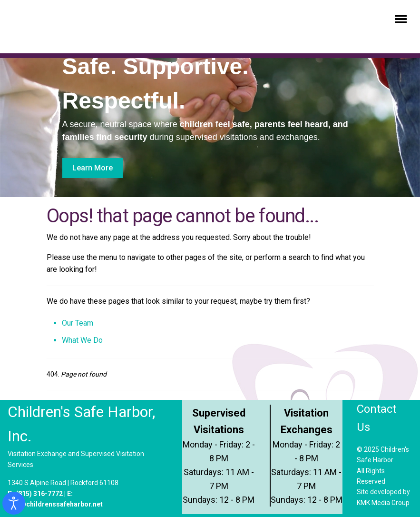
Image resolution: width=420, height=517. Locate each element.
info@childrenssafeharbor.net (55, 504)
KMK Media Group (383, 503)
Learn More (93, 168)
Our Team (78, 323)
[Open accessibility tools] (14, 503)
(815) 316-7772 (39, 494)
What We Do (82, 340)
